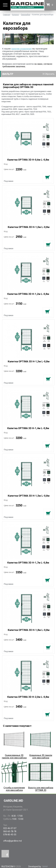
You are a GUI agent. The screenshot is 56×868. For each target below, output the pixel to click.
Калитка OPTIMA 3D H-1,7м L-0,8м (28, 563)
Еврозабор (26, 15)
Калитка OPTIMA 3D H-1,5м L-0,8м (29, 496)
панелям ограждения (21, 49)
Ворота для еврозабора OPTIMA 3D (41, 776)
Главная (6, 15)
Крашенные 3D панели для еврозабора (41, 744)
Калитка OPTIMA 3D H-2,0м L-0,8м (28, 697)
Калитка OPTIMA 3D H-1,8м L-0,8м (29, 630)
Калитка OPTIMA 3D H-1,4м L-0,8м (28, 428)
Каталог (16, 15)
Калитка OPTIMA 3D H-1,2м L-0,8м (28, 294)
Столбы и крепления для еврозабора (14, 776)
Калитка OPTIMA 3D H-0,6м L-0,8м (28, 160)
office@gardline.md (12, 841)
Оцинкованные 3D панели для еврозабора (14, 744)
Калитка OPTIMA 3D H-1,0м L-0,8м (29, 227)
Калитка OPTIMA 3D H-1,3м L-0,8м (29, 361)
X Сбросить (49, 74)
